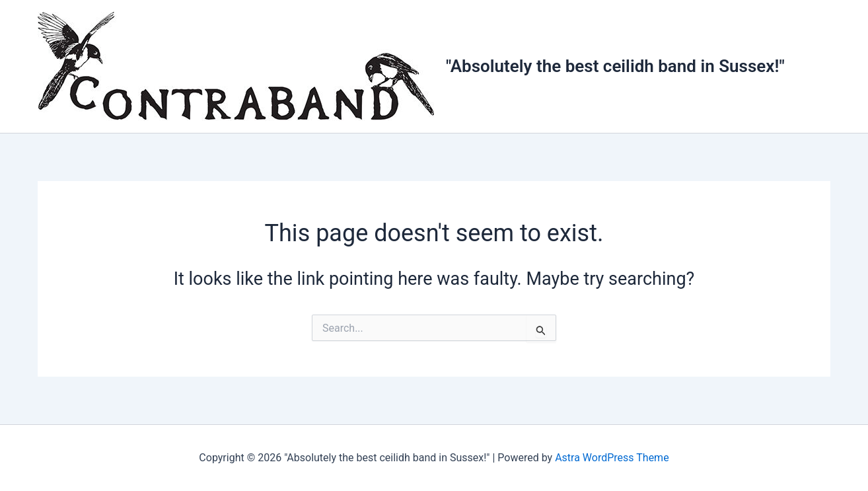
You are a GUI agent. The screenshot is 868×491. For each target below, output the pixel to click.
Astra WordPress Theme (612, 458)
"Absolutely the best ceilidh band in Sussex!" (615, 66)
